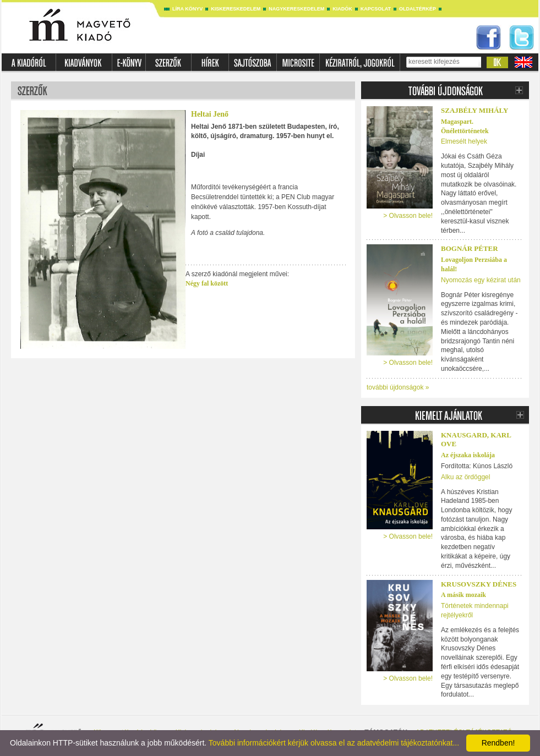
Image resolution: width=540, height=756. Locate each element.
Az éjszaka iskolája (468, 455)
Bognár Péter (470, 248)
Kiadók (342, 9)
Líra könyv (187, 9)
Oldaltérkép (418, 9)
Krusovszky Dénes (479, 584)
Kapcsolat (376, 9)
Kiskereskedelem (236, 9)
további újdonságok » (398, 387)
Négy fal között (207, 283)
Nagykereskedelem (296, 9)
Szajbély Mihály (474, 110)
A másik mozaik (463, 595)
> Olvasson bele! (408, 216)
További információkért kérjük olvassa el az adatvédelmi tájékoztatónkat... (334, 743)
